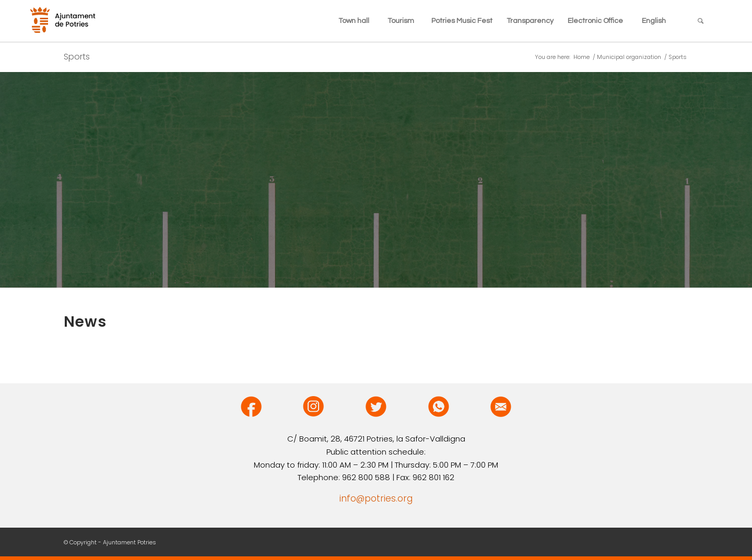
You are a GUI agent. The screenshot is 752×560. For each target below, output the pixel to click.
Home (581, 57)
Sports (77, 57)
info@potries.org (376, 498)
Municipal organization (629, 57)
